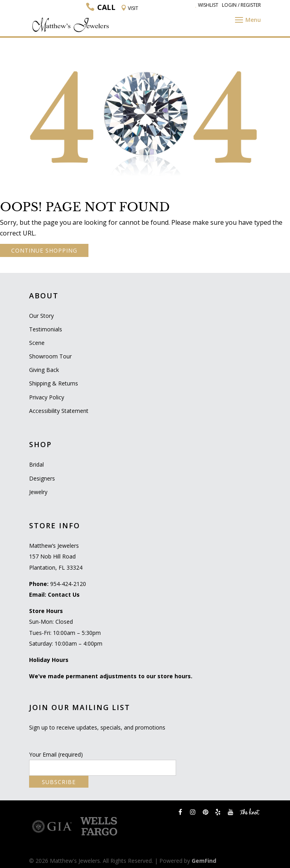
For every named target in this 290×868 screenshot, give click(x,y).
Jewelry (38, 492)
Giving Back (44, 370)
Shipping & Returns (54, 383)
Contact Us (64, 595)
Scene (37, 343)
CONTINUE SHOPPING (44, 250)
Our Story (41, 316)
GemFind (204, 861)
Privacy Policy (47, 397)
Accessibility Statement (59, 411)
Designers (42, 478)
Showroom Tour (50, 356)
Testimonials (46, 329)
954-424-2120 (68, 584)
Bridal (36, 464)
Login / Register (241, 5)
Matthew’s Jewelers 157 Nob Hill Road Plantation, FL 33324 (56, 556)
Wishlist (207, 5)
